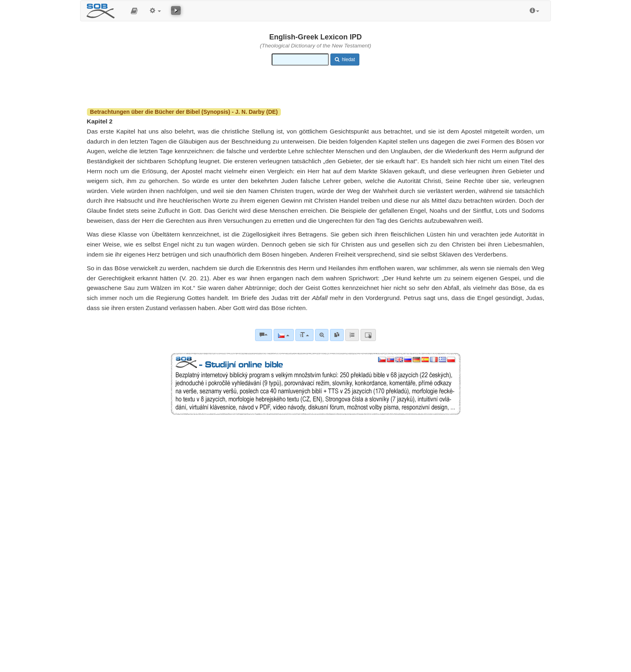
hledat (345, 60)
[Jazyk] (284, 335)
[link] (337, 335)
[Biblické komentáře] (264, 335)
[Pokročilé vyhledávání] (322, 335)
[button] (134, 11)
